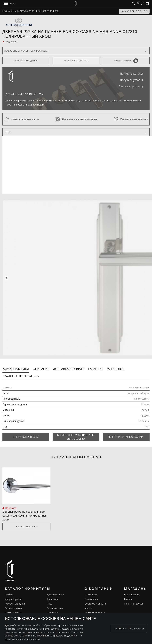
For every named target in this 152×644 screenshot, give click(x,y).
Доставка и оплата (69, 365)
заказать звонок (134, 11)
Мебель (9, 591)
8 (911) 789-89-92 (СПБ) (47, 11)
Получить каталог (132, 74)
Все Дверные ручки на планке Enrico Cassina (76, 433)
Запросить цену (26, 523)
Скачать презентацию (21, 373)
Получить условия (132, 80)
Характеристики (16, 365)
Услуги (88, 605)
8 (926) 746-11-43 (26, 11)
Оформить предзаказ (26, 61)
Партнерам (91, 591)
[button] (7, 276)
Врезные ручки (13, 610)
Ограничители (55, 605)
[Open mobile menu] (9, 3)
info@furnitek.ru (9, 11)
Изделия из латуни (95, 610)
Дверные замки (55, 591)
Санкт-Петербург (134, 600)
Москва (128, 596)
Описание (41, 365)
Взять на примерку (131, 86)
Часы (50, 600)
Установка (116, 365)
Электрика (53, 610)
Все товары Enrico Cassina (126, 434)
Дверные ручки (13, 596)
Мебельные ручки (15, 600)
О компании (91, 596)
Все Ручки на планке (26, 434)
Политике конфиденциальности (23, 639)
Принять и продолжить (129, 629)
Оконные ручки (13, 605)
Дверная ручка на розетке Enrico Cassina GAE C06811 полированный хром (25, 512)
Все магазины (132, 591)
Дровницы (52, 596)
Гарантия (96, 365)
